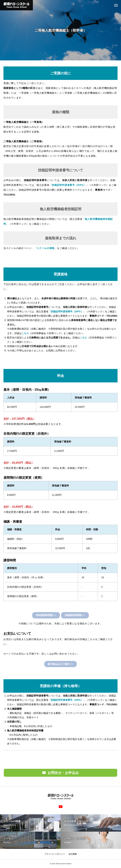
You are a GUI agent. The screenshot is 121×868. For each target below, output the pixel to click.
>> (46, 615)
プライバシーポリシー (55, 854)
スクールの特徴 (45, 248)
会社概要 (73, 854)
